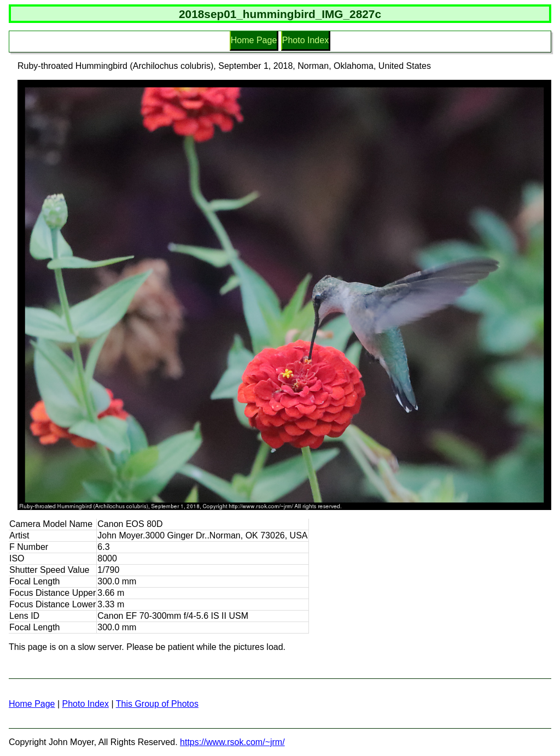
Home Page (254, 40)
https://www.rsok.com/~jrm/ (232, 742)
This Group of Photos (157, 704)
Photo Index (305, 40)
